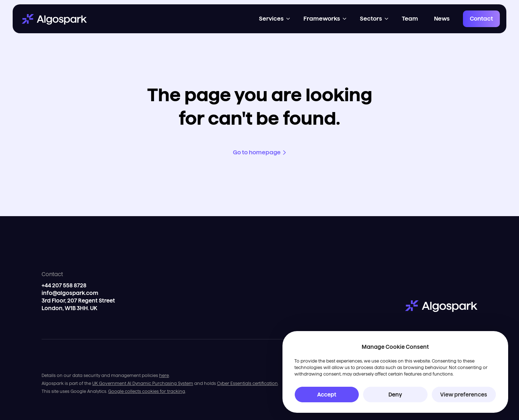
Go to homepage (257, 152)
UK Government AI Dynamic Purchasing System (143, 383)
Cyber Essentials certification (247, 383)
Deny (395, 395)
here (164, 375)
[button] (275, 19)
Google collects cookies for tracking (147, 391)
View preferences (464, 395)
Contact (481, 19)
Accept (327, 395)
